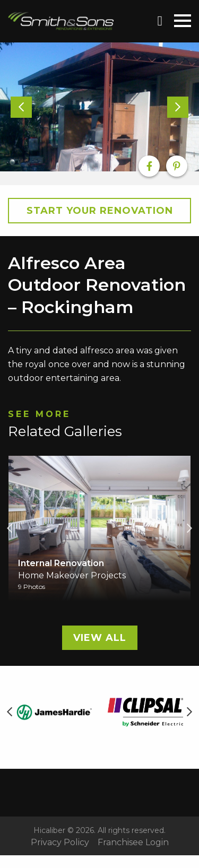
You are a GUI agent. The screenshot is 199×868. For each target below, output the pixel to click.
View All (100, 638)
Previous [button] (10, 528)
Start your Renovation (100, 211)
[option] (99, 107)
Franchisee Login (133, 843)
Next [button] (189, 528)
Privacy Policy (60, 843)
